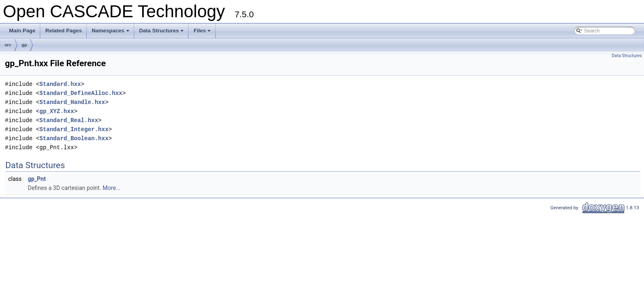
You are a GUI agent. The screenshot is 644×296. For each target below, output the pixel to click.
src (8, 45)
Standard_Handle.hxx (72, 102)
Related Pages (63, 31)
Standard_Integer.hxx (74, 129)
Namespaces (111, 33)
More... (112, 188)
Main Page (22, 31)
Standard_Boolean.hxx (74, 138)
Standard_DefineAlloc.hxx (81, 93)
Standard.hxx (60, 84)
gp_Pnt (37, 179)
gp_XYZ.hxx (57, 111)
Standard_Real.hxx (69, 120)
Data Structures (162, 33)
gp (24, 45)
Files (203, 33)
